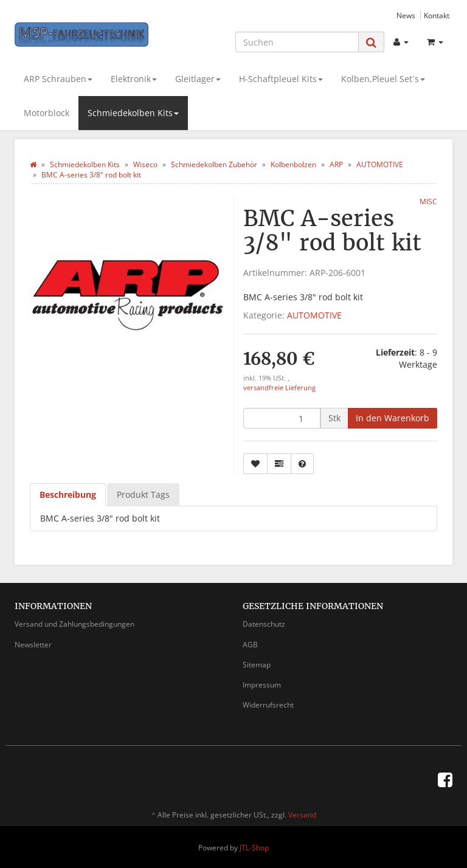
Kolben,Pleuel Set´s (383, 79)
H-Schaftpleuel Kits (281, 79)
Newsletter (33, 645)
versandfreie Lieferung (279, 388)
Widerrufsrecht (268, 705)
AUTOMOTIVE (314, 315)
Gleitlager (198, 79)
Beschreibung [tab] (68, 494)
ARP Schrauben (58, 79)
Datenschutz (264, 624)
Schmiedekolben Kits (133, 113)
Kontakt (437, 15)
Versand (302, 815)
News (406, 15)
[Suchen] (297, 42)
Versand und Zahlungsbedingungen (74, 624)
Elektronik (134, 79)
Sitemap (257, 665)
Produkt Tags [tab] (143, 494)
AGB (250, 645)
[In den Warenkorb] (393, 418)
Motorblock (47, 113)
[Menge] (282, 418)
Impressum (262, 685)
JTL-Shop (254, 848)
